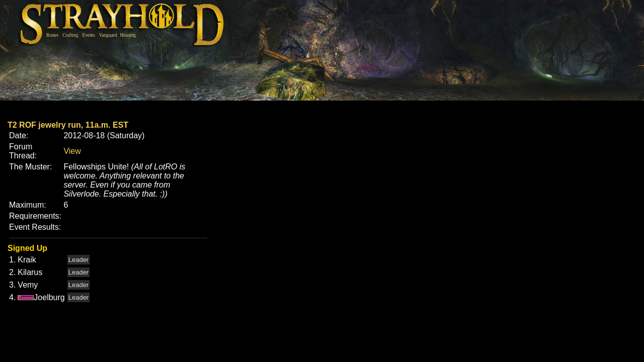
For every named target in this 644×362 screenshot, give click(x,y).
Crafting (70, 35)
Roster (52, 35)
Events (88, 35)
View (72, 151)
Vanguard (108, 35)
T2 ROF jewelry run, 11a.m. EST (68, 125)
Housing (128, 35)
